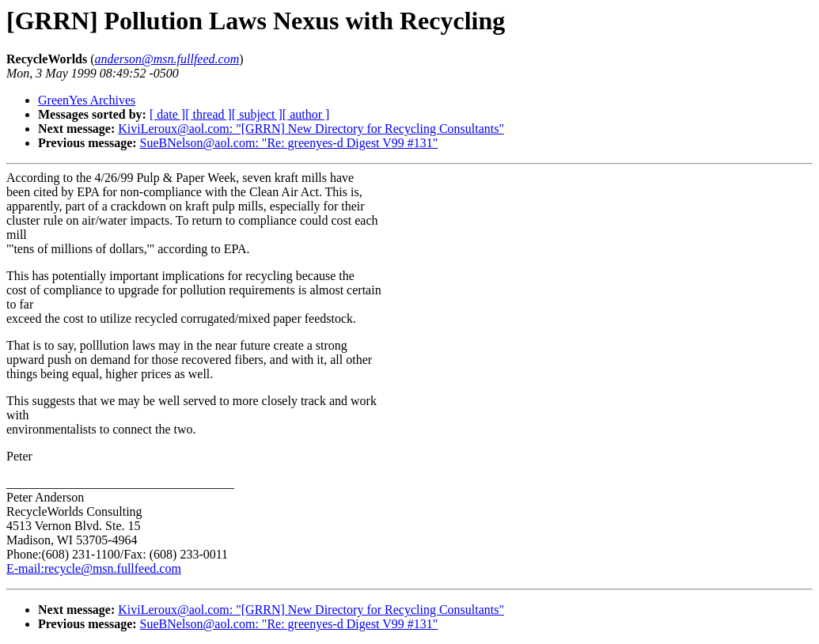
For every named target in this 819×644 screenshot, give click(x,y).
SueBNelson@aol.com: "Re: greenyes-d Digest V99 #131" (289, 143)
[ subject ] (257, 114)
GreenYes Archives (87, 100)
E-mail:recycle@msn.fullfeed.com (94, 568)
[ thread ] (209, 114)
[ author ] (306, 114)
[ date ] (167, 114)
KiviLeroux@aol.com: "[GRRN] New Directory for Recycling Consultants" (311, 129)
